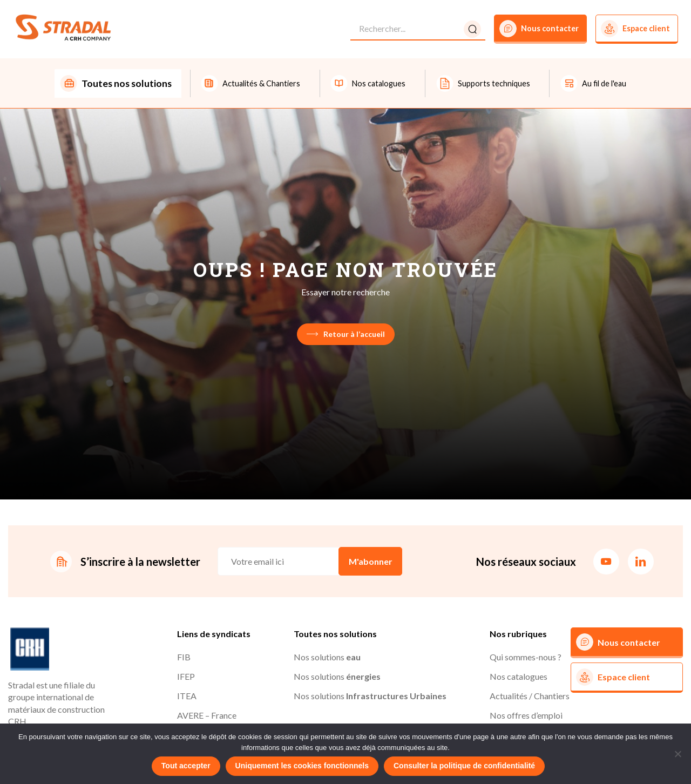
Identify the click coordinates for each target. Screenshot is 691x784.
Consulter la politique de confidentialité (464, 766)
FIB (184, 658)
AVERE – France (207, 716)
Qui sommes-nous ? (526, 658)
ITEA (187, 697)
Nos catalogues (519, 677)
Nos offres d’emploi (526, 716)
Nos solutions (327, 658)
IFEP (186, 677)
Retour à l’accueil (346, 335)
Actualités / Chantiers (530, 697)
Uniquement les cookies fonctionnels (302, 766)
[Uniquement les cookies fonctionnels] (678, 754)
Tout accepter (186, 766)
